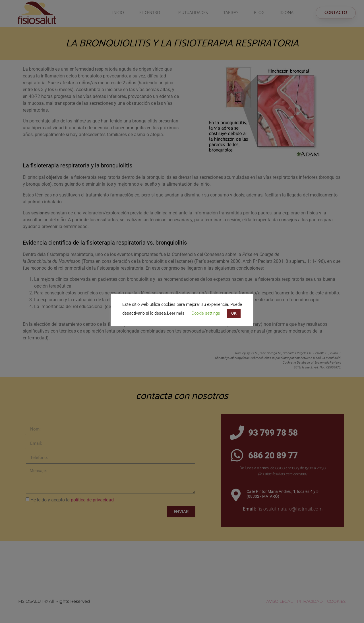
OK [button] (234, 313)
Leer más (176, 313)
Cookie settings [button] (206, 313)
